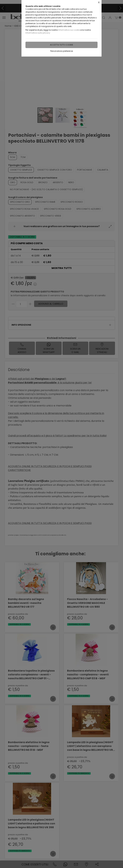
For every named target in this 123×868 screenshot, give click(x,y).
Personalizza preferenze (62, 51)
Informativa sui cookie (69, 30)
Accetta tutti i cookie (61, 45)
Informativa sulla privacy (38, 33)
